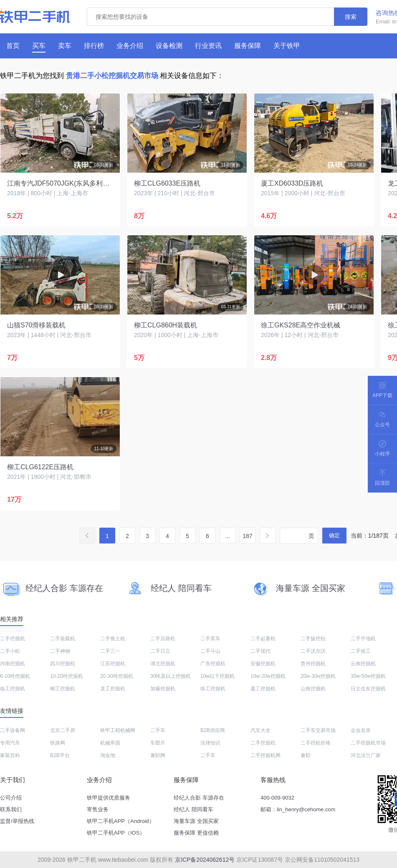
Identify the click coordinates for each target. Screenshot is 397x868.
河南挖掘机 (13, 664)
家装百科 (10, 755)
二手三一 (110, 651)
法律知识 (210, 743)
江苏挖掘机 (113, 664)
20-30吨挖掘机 (117, 676)
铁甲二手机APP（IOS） (116, 833)
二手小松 (10, 651)
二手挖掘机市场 (368, 743)
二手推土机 (113, 639)
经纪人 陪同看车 (193, 809)
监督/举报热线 (17, 821)
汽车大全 (260, 730)
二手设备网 (13, 730)
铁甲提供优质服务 (109, 798)
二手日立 (160, 651)
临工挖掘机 (13, 689)
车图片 (158, 743)
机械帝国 (110, 743)
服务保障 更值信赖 (196, 833)
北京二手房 (63, 730)
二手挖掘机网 (266, 755)
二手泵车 (210, 639)
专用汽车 (10, 743)
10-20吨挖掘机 (67, 676)
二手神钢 (60, 651)
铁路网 (58, 743)
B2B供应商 (213, 730)
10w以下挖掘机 (217, 676)
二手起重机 (263, 639)
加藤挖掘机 (163, 689)
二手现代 (260, 651)
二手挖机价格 (316, 743)
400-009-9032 (277, 798)
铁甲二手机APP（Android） (121, 821)
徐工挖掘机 (213, 689)
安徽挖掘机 (263, 664)
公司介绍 (11, 798)
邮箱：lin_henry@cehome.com (298, 809)
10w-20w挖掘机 (268, 676)
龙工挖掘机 (113, 689)
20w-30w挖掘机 (318, 676)
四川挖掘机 (63, 664)
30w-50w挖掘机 (368, 676)
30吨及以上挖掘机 (171, 676)
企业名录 (361, 730)
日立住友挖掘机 (368, 689)
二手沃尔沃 (313, 651)
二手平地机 (363, 639)
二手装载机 (63, 639)
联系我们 (11, 809)
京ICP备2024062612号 (205, 860)
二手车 (158, 730)
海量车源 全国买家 (196, 821)
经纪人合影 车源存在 (199, 798)
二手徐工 (361, 651)
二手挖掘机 (13, 639)
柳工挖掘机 (63, 689)
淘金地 (108, 755)
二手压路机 (163, 639)
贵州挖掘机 (313, 664)
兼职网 (158, 755)
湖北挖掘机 (163, 664)
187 (247, 536)
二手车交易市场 (318, 730)
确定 (334, 535)
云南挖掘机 (363, 664)
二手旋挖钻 (313, 639)
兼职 (306, 755)
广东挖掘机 (213, 664)
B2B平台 (60, 755)
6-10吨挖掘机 (15, 676)
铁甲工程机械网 (118, 730)
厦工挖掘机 (263, 689)
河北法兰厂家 (366, 755)
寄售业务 (98, 809)
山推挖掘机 (313, 689)
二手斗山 (210, 651)
